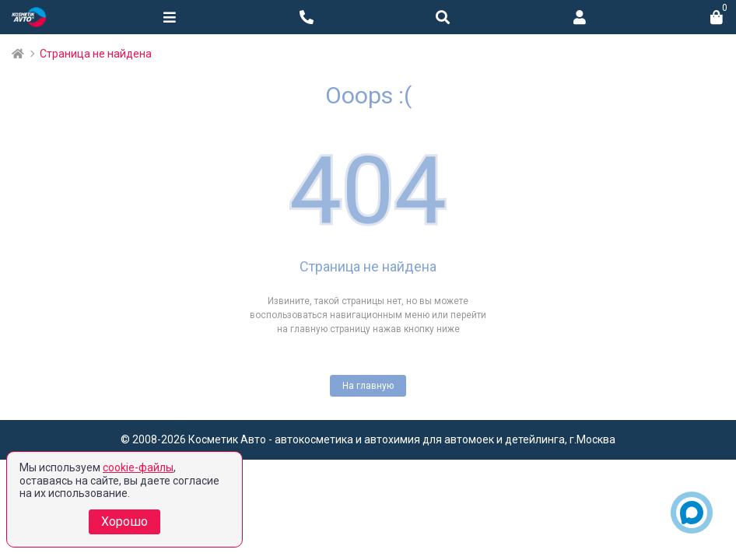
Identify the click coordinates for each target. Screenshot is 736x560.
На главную (368, 386)
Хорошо (124, 521)
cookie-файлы (138, 467)
